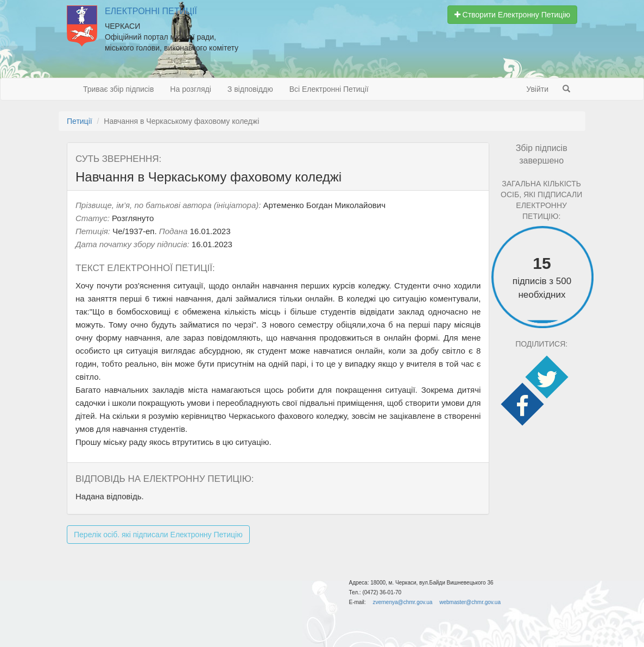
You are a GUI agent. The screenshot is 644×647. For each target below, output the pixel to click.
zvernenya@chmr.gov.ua (402, 602)
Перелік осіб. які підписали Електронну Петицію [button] (158, 535)
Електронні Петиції (151, 11)
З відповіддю (250, 89)
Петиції (80, 121)
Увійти (537, 89)
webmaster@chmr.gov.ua (470, 602)
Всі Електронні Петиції (329, 89)
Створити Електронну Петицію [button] (512, 15)
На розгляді (190, 89)
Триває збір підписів (118, 89)
